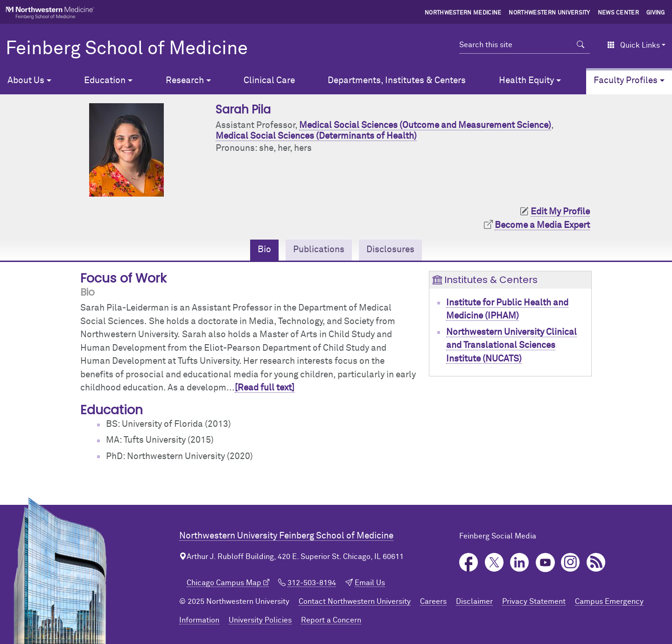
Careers (433, 602)
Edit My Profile (560, 212)
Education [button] (105, 81)
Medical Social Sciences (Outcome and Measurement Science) (425, 125)
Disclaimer (474, 602)
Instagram (570, 563)
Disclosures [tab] (390, 250)
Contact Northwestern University (355, 602)
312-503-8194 (312, 583)
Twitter (494, 563)
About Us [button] (26, 81)
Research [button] (185, 81)
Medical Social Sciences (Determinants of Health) (316, 136)
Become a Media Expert (542, 225)
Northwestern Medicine (463, 13)
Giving (656, 13)
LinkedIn (520, 563)
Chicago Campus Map (224, 583)
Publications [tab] (319, 250)
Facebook (469, 563)
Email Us (370, 583)
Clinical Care (269, 81)
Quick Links (633, 45)
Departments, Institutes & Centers (397, 81)
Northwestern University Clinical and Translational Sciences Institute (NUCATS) (511, 346)
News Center (619, 13)
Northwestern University (549, 13)
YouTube (545, 563)
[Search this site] (515, 45)
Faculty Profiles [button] (626, 81)
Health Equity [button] (526, 81)
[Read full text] (265, 388)
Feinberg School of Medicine (127, 49)
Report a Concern (331, 620)
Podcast (596, 563)
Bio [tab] (264, 250)
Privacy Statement (534, 602)
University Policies (260, 620)
